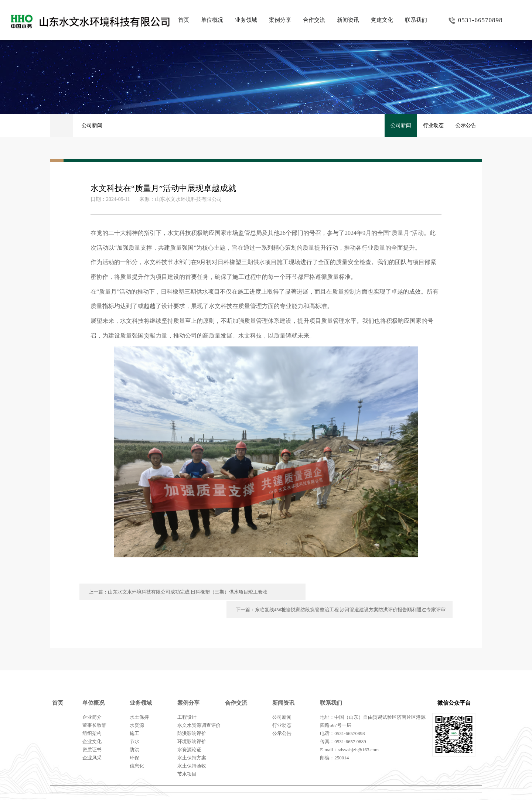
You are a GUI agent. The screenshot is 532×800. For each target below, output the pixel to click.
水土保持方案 (192, 740)
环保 (134, 740)
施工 (134, 715)
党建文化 (382, 20)
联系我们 (416, 20)
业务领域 (246, 20)
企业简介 (92, 699)
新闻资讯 (348, 20)
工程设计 (187, 699)
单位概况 (212, 20)
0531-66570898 (471, 20)
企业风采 (92, 740)
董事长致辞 (94, 707)
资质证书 (92, 731)
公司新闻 (92, 125)
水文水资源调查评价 (199, 707)
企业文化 (92, 723)
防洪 (134, 731)
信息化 (137, 748)
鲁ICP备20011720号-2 (458, 785)
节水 (134, 723)
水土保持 (139, 699)
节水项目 (187, 756)
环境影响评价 (192, 723)
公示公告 (466, 125)
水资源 (137, 707)
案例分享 (280, 20)
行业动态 (433, 125)
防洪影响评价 (192, 715)
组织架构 (92, 715)
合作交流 (314, 20)
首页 (184, 20)
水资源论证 (189, 731)
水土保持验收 (192, 748)
